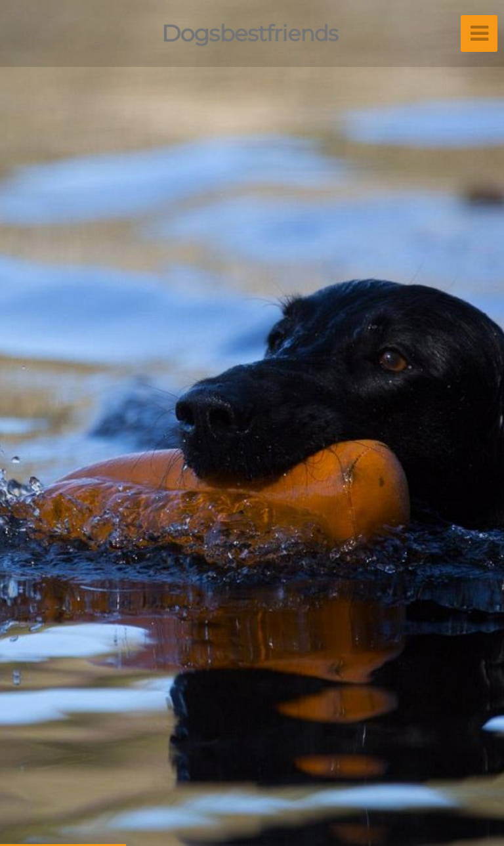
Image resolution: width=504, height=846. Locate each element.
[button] (39, 423)
